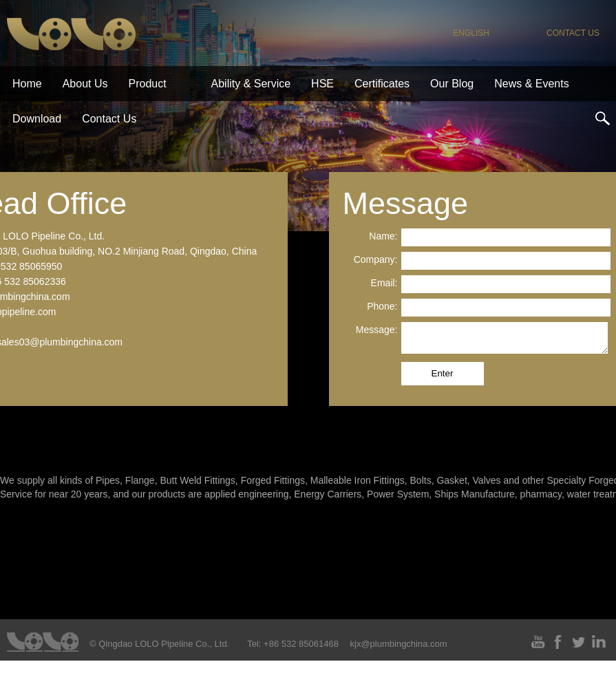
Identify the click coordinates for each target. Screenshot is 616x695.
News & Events (531, 84)
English (471, 33)
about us (85, 84)
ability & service (251, 84)
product (148, 84)
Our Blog (452, 84)
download (37, 119)
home (27, 84)
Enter (443, 373)
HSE (322, 84)
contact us (573, 33)
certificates (382, 84)
